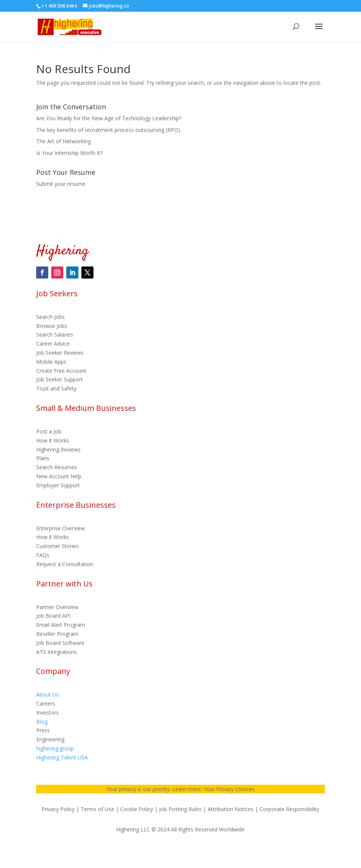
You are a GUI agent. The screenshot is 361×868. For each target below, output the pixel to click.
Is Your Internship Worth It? (69, 153)
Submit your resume (61, 184)
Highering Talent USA (62, 757)
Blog (42, 722)
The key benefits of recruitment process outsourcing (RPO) (108, 130)
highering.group (55, 748)
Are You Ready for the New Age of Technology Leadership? (109, 118)
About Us (47, 694)
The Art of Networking (63, 141)
